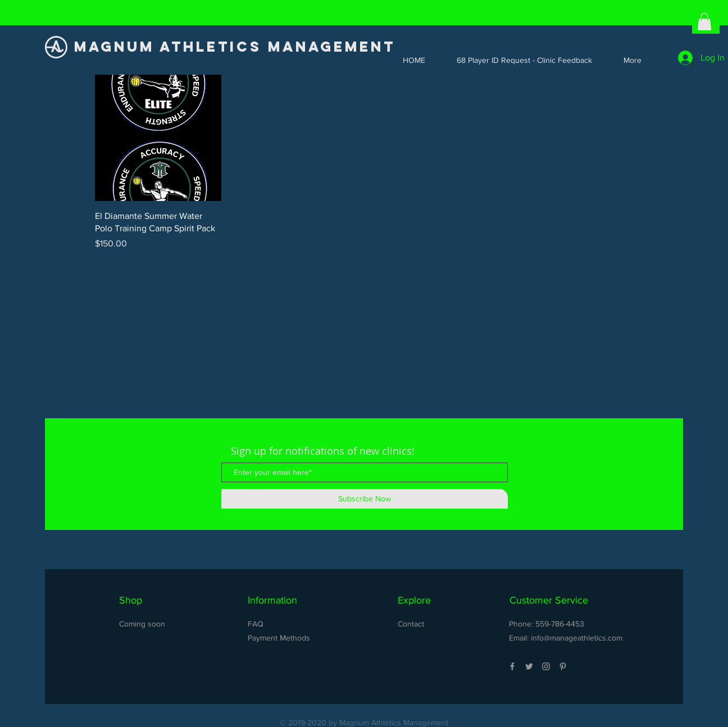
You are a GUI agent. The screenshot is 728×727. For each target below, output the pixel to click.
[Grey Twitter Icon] (529, 666)
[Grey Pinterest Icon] (563, 666)
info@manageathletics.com (577, 638)
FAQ (256, 624)
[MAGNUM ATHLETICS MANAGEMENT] (238, 47)
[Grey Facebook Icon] (512, 666)
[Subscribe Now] (365, 499)
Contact (411, 624)
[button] (704, 22)
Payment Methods (279, 638)
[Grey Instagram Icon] (546, 666)
